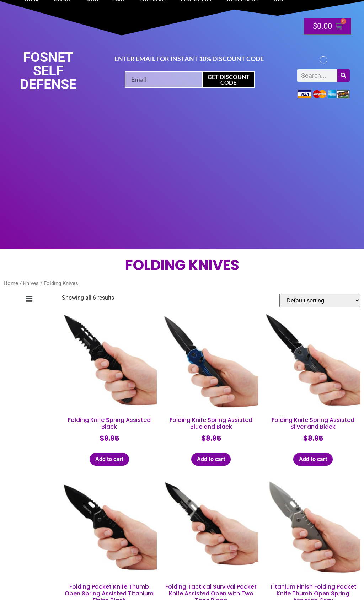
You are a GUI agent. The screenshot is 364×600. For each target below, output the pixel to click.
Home (11, 283)
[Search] (344, 76)
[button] (29, 299)
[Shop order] (320, 301)
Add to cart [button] (109, 459)
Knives (31, 283)
